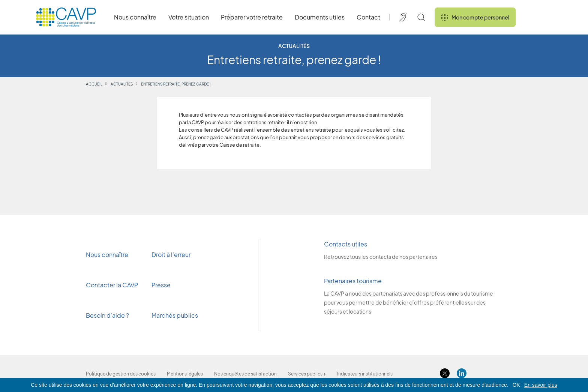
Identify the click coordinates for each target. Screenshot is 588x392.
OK (516, 385)
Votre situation (189, 17)
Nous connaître (135, 17)
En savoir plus (541, 385)
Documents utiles (320, 17)
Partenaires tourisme (353, 281)
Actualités (122, 84)
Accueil (94, 84)
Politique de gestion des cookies (121, 374)
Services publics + (307, 374)
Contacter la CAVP (112, 285)
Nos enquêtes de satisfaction (245, 374)
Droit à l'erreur (171, 255)
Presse (162, 285)
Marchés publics (175, 315)
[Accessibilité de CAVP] (403, 17)
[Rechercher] (421, 17)
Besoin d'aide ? (107, 315)
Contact (368, 17)
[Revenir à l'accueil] (66, 17)
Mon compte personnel (475, 17)
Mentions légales (185, 374)
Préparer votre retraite (252, 17)
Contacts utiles (346, 244)
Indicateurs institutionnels (365, 374)
